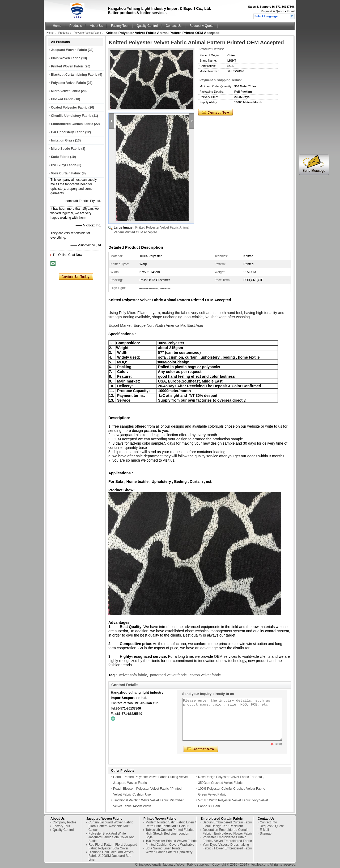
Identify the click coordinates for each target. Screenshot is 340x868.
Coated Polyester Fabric (69, 108)
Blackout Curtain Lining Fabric (74, 75)
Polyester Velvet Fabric (87, 33)
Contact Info (268, 822)
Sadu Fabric (60, 157)
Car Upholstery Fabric (68, 132)
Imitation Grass (63, 140)
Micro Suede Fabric (66, 149)
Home (57, 26)
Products (76, 26)
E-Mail (264, 830)
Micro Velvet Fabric (65, 91)
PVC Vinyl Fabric (64, 165)
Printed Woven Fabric (67, 66)
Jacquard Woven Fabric (69, 50)
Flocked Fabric (62, 99)
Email (291, 11)
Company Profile (64, 822)
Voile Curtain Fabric (66, 173)
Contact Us (174, 26)
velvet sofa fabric (133, 675)
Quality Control (147, 26)
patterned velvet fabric (168, 675)
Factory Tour (120, 26)
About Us (96, 26)
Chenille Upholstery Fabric (71, 116)
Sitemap (266, 833)
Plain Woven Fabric (66, 58)
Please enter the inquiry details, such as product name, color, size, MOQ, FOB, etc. (232, 719)
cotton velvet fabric (205, 675)
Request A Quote (272, 11)
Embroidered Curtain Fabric (72, 124)
